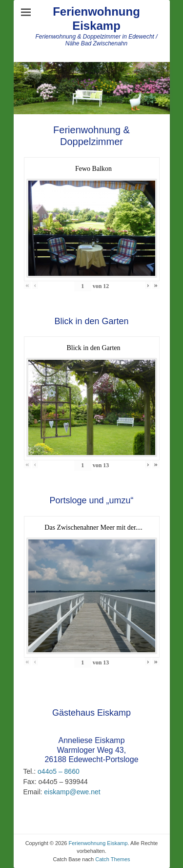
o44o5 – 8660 (58, 771)
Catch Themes (112, 859)
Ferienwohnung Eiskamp (96, 19)
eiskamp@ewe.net (71, 792)
